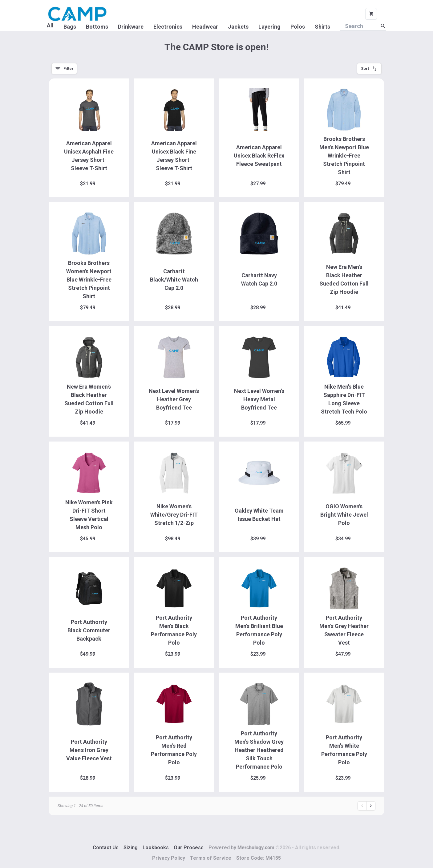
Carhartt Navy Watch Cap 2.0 (259, 279)
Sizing (131, 848)
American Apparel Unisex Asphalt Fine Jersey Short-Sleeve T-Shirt (89, 156)
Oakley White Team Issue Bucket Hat (259, 515)
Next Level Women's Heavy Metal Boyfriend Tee (259, 399)
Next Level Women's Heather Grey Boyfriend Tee (174, 399)
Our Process (189, 848)
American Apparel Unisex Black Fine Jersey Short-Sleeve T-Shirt (174, 156)
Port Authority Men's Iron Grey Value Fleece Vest (89, 750)
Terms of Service (211, 858)
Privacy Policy (169, 858)
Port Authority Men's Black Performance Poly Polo (174, 630)
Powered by (274, 848)
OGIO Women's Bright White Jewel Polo (344, 515)
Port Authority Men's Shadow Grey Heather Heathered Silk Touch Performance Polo (259, 750)
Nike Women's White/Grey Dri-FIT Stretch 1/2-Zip (174, 515)
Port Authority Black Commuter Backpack (89, 630)
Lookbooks (156, 848)
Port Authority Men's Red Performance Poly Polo (174, 750)
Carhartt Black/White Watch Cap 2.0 (174, 280)
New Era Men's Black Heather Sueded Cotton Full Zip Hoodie (344, 279)
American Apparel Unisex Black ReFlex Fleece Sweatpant (259, 156)
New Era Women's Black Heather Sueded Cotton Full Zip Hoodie (89, 399)
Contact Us (106, 848)
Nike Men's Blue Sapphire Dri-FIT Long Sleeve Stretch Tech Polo (344, 399)
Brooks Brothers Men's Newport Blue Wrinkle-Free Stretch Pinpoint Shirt (344, 156)
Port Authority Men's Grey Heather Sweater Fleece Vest (344, 630)
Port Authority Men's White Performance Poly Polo (344, 750)
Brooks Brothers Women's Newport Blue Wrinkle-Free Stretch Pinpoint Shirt (89, 280)
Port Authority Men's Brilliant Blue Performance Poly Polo (259, 630)
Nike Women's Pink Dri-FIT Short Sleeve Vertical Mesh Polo (89, 515)
